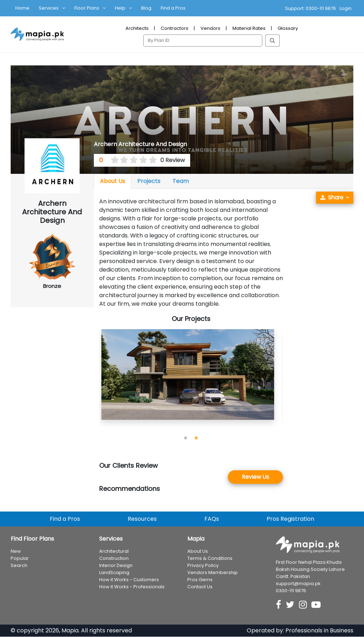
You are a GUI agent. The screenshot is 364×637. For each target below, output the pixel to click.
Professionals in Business (319, 631)
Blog (146, 8)
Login (346, 8)
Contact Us (200, 587)
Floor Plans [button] (87, 8)
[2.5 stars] (132, 160)
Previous (94, 381)
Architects (137, 28)
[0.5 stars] (112, 160)
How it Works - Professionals (132, 587)
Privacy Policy (203, 566)
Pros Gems (200, 580)
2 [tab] (196, 438)
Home (22, 8)
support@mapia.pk (298, 584)
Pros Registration (290, 520)
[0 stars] (108, 160)
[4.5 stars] (150, 160)
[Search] (203, 41)
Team (181, 181)
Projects (149, 181)
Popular (20, 559)
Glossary (288, 28)
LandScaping (114, 573)
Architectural (114, 552)
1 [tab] (186, 438)
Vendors (210, 28)
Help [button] (120, 8)
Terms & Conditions (210, 559)
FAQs (212, 520)
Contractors (175, 28)
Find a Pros (173, 8)
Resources (142, 520)
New (16, 552)
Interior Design (116, 566)
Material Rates (249, 28)
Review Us (256, 477)
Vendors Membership (213, 573)
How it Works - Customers (129, 580)
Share (331, 198)
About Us (113, 181)
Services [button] (49, 8)
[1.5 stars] (122, 160)
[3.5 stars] (141, 160)
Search (19, 566)
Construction (114, 559)
